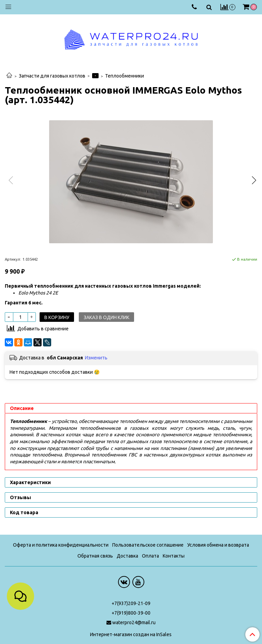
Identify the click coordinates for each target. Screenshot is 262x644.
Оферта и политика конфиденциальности (61, 545)
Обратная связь (95, 556)
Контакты (174, 556)
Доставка (127, 556)
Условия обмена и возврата (218, 545)
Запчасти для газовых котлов (52, 76)
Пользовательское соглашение (148, 545)
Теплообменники (125, 76)
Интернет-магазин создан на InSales (131, 634)
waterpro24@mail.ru (134, 622)
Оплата (150, 556)
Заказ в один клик (106, 317)
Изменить (96, 358)
